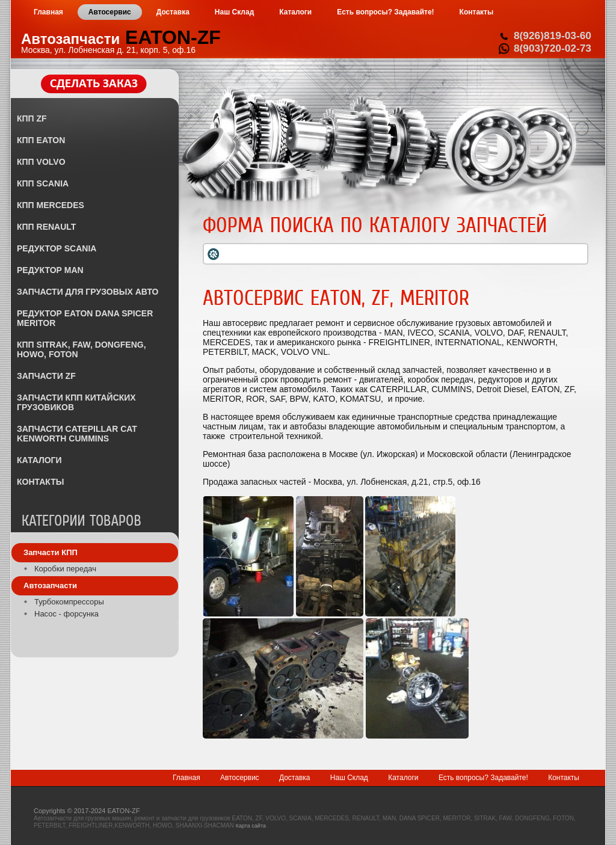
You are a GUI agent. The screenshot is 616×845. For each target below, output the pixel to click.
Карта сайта (251, 826)
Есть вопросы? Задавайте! (483, 778)
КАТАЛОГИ (39, 460)
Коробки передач (65, 569)
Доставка (295, 778)
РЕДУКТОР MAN (50, 270)
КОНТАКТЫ (40, 482)
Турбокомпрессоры (69, 602)
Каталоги (403, 778)
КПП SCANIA (43, 183)
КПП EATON (41, 140)
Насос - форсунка (66, 614)
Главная (186, 778)
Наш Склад (349, 778)
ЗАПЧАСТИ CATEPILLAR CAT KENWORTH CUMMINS (77, 434)
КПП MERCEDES (51, 205)
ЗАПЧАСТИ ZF (46, 376)
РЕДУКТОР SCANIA (57, 248)
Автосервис (240, 778)
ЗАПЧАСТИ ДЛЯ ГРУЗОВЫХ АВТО (88, 292)
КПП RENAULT (46, 227)
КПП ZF (32, 118)
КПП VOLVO (41, 162)
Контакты (564, 778)
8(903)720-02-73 (553, 48)
